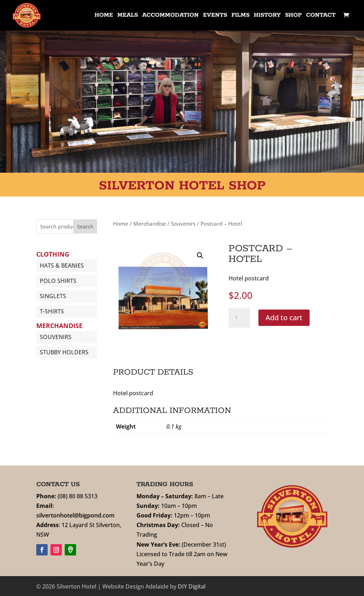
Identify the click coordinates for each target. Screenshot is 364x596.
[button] (200, 256)
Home (104, 16)
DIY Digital (192, 586)
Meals (128, 16)
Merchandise (150, 224)
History (267, 16)
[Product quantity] (239, 318)
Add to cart (284, 318)
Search (85, 227)
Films (240, 16)
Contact (321, 16)
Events (215, 16)
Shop (293, 16)
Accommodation (170, 16)
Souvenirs (183, 224)
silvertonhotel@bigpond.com (75, 515)
